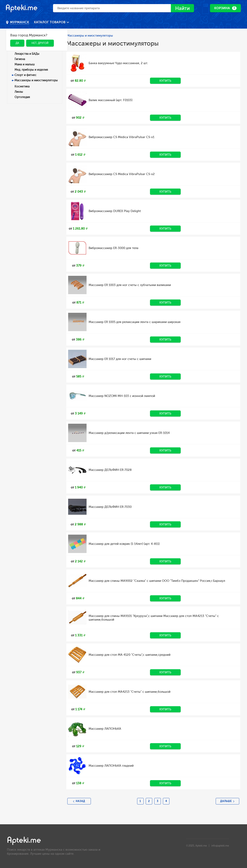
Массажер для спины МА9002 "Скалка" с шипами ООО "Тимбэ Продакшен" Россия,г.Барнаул (157, 581)
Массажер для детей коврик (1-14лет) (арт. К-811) (124, 544)
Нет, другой (40, 43)
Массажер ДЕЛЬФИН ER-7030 (110, 507)
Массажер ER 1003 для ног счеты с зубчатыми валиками (130, 285)
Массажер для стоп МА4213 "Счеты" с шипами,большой (130, 692)
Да (17, 43)
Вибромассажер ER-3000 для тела (113, 248)
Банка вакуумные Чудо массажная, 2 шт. (118, 63)
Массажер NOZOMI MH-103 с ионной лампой (122, 396)
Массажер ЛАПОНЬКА (105, 729)
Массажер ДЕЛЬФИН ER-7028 (110, 470)
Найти (182, 8)
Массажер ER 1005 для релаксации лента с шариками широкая (135, 322)
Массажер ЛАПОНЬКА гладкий (111, 766)
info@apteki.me (220, 846)
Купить (165, 81)
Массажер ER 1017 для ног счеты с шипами (120, 359)
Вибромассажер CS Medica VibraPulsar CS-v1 (121, 137)
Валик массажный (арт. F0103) (111, 100)
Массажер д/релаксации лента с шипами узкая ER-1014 (129, 433)
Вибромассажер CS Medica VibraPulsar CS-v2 (122, 174)
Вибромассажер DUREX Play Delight (115, 211)
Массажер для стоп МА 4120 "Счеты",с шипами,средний (130, 655)
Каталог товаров (50, 22)
